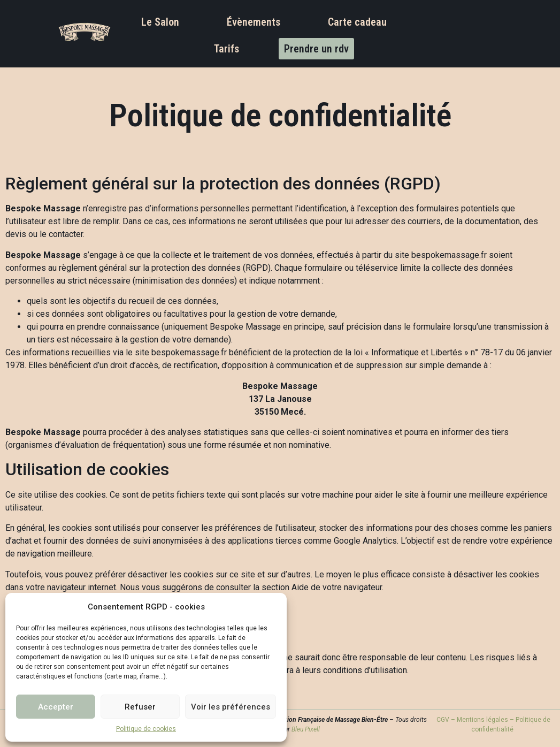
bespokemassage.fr (449, 255)
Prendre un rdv (316, 49)
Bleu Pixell (305, 729)
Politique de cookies (146, 729)
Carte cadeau (357, 22)
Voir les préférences (231, 707)
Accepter (56, 707)
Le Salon (160, 22)
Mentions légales (482, 720)
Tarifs (227, 49)
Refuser (140, 707)
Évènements (254, 22)
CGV (443, 720)
